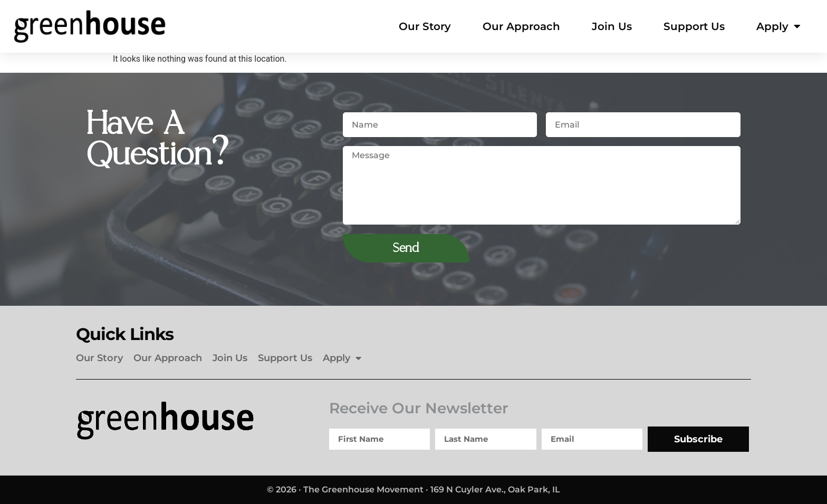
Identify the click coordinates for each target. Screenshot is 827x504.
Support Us (694, 26)
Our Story (425, 26)
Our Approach (521, 26)
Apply (778, 26)
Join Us (612, 26)
